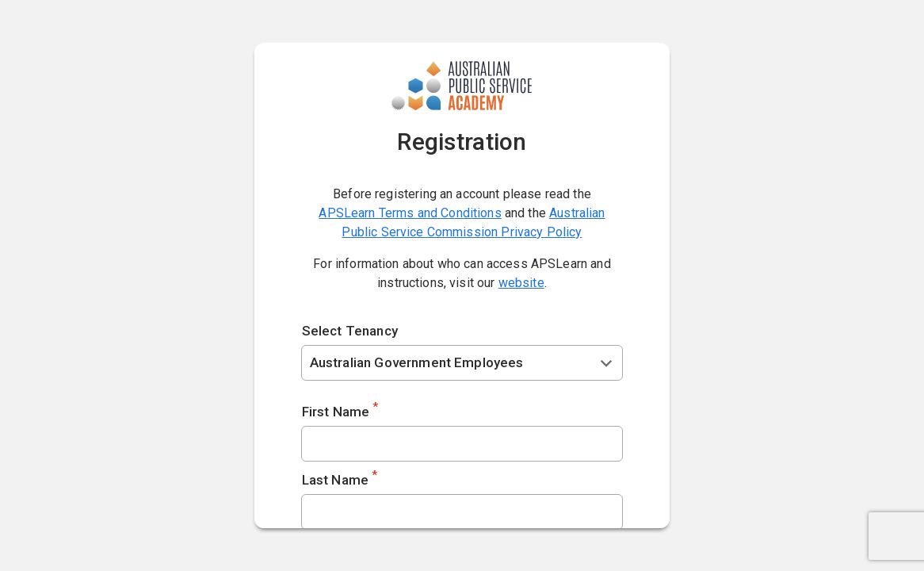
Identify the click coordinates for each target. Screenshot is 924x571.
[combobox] (462, 363)
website (521, 283)
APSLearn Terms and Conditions (410, 213)
